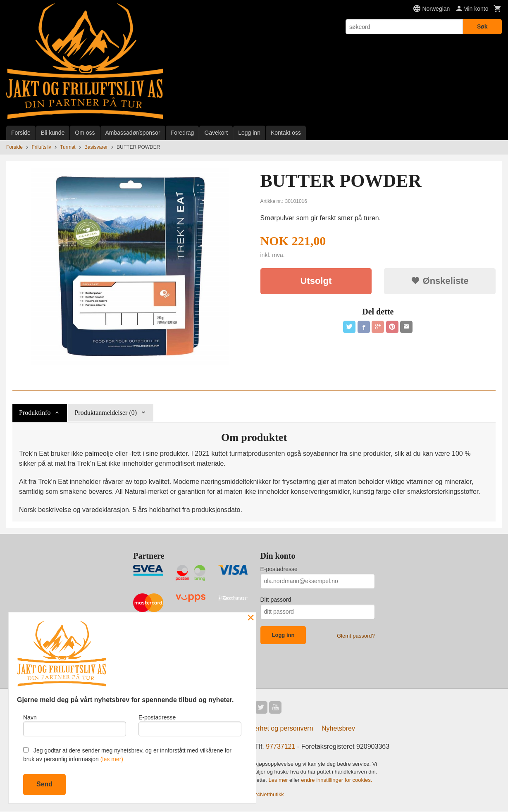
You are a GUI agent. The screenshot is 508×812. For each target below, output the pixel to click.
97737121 (280, 747)
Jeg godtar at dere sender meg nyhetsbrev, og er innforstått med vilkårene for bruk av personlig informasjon (127, 755)
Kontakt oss (286, 133)
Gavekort (216, 133)
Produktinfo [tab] (35, 413)
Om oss (85, 133)
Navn (75, 724)
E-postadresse (279, 569)
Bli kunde (53, 133)
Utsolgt (316, 281)
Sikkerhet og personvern (277, 729)
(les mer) (112, 759)
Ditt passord (276, 600)
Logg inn (249, 133)
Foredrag (182, 133)
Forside (21, 133)
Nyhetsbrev (338, 729)
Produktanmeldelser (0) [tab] (106, 413)
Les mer (279, 781)
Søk (482, 26)
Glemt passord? (356, 636)
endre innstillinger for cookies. (336, 781)
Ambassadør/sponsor (133, 133)
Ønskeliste (440, 281)
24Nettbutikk (269, 795)
